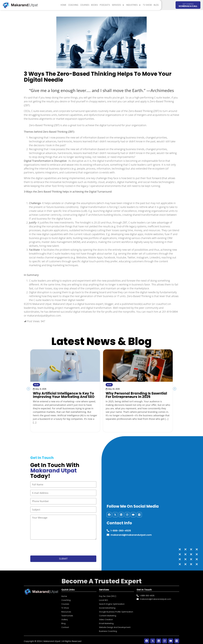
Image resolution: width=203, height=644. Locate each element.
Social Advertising (107, 606)
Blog (156, 5)
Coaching (73, 5)
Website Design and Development (115, 625)
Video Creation (106, 617)
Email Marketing (106, 621)
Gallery (65, 617)
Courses (85, 5)
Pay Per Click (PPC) (108, 594)
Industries (134, 5)
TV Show (147, 5)
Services (118, 5)
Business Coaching (108, 629)
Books (94, 5)
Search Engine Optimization (112, 602)
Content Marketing (108, 613)
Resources (66, 610)
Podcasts (105, 5)
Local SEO (104, 598)
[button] (26, 389)
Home (63, 5)
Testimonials (67, 613)
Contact (65, 625)
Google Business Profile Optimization (116, 610)
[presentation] (50, 546)
